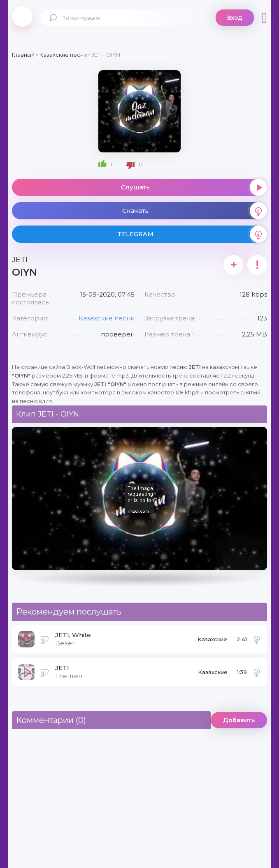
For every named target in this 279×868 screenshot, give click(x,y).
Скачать (195, 211)
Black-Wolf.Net (22, 16)
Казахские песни (107, 318)
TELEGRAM (192, 234)
